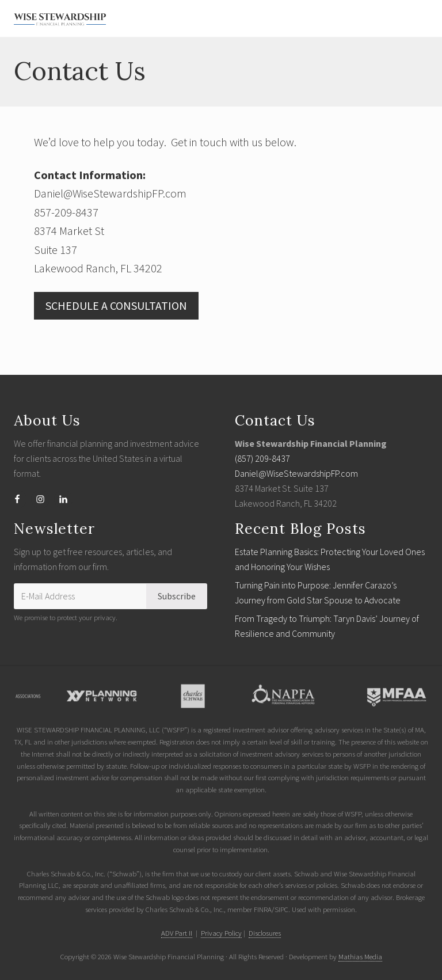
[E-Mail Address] (80, 596)
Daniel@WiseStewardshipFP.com (296, 473)
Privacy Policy (221, 933)
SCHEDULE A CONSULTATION (116, 305)
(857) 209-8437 (262, 458)
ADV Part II (177, 933)
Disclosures (265, 933)
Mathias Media (360, 956)
